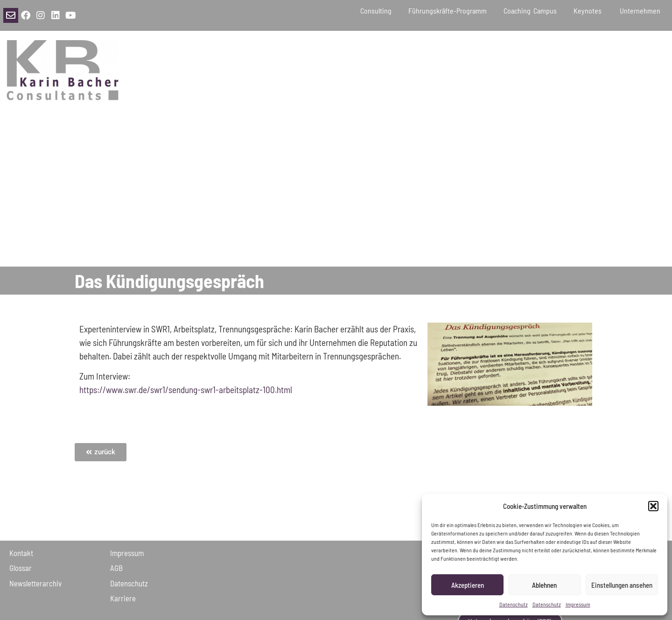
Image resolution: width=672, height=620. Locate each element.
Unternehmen (641, 11)
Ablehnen (544, 585)
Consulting (376, 11)
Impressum (578, 604)
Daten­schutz (129, 583)
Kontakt (21, 553)
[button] (653, 506)
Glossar (21, 568)
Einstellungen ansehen (622, 585)
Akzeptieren (468, 585)
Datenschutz (514, 604)
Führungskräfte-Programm (448, 11)
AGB (116, 568)
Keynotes (588, 11)
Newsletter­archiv (35, 583)
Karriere (123, 598)
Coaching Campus (530, 11)
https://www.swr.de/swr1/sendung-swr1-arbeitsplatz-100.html (186, 390)
